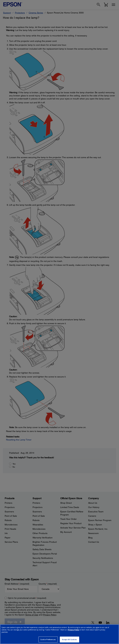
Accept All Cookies (69, 640)
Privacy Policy (74, 630)
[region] (59, 634)
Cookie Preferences (48, 640)
